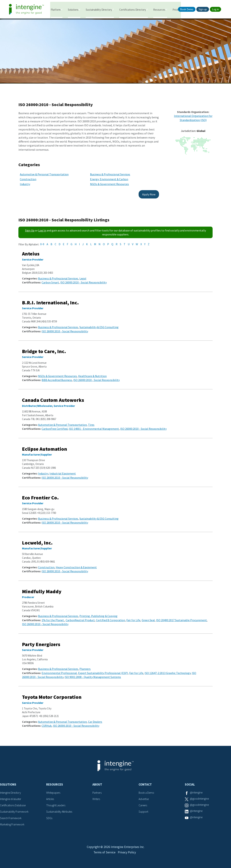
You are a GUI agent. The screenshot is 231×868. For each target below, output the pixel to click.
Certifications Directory (133, 9)
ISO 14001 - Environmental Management (94, 427)
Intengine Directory (11, 790)
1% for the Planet (53, 618)
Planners (85, 666)
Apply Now (142, 192)
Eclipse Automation (45, 447)
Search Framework (11, 815)
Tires (91, 422)
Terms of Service (104, 851)
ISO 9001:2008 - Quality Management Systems (93, 675)
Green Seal (148, 618)
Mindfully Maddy (42, 589)
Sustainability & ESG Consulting (99, 325)
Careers (143, 803)
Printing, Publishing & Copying (98, 614)
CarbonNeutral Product (80, 618)
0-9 (42, 242)
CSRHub (47, 723)
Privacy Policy (127, 851)
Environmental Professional (59, 671)
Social (190, 782)
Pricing (176, 9)
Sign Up (30, 228)
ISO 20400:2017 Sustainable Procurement (181, 618)
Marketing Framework (13, 821)
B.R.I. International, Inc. (50, 300)
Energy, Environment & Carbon (105, 177)
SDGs (49, 815)
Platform (56, 9)
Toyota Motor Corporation (52, 695)
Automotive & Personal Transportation (44, 172)
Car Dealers (95, 719)
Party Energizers (41, 642)
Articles (51, 797)
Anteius (31, 251)
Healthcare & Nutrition (92, 374)
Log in (215, 9)
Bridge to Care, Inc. (44, 349)
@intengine (197, 790)
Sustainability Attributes (60, 809)
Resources (159, 9)
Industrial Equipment (63, 471)
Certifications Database (14, 803)
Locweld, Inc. (37, 540)
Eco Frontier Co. (40, 495)
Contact (145, 782)
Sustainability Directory (99, 9)
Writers (96, 797)
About (97, 782)
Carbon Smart (50, 280)
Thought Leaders (56, 803)
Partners (97, 790)
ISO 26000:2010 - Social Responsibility (83, 280)
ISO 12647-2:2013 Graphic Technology (168, 671)
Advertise (144, 797)
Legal (83, 276)
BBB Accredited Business (57, 378)
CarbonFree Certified (55, 427)
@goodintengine (200, 797)
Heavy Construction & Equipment (76, 565)
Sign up (203, 9)
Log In (42, 228)
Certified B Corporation (111, 618)
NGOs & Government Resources (106, 182)
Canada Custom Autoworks (53, 398)
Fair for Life (133, 618)
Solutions (73, 9)
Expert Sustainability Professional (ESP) (103, 671)
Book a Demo (147, 790)
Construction (28, 177)
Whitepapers (54, 790)
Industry (25, 182)
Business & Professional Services (106, 172)
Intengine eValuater (12, 797)
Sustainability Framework (15, 809)
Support (143, 809)
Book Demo (187, 9)
